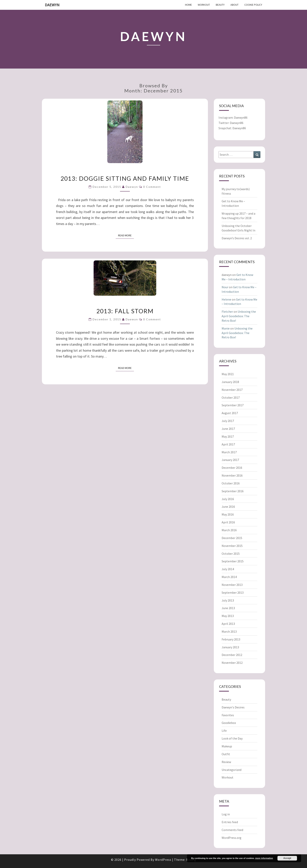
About (234, 5)
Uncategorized (232, 770)
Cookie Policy (253, 5)
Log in (226, 814)
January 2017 (230, 460)
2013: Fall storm (125, 311)
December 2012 (232, 655)
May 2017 (228, 436)
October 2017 (231, 397)
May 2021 (228, 374)
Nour (225, 287)
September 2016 (233, 491)
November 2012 (232, 663)
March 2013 (229, 631)
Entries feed (230, 822)
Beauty (220, 5)
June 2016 (228, 507)
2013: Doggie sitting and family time (125, 178)
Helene (226, 299)
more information (264, 858)
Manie (226, 328)
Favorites (228, 715)
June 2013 (228, 608)
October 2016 (231, 483)
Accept (287, 858)
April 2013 (228, 624)
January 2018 (230, 382)
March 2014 (229, 577)
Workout (204, 5)
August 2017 (230, 413)
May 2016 (228, 514)
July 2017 (228, 421)
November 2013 (232, 585)
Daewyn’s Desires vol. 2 (237, 238)
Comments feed (232, 830)
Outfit (226, 754)
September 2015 (233, 561)
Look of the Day (232, 738)
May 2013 (228, 616)
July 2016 (228, 499)
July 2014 (228, 569)
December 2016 (232, 468)
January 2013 (230, 647)
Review (226, 762)
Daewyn (52, 5)
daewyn (132, 187)
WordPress (163, 860)
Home (188, 5)
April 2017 (228, 444)
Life (224, 731)
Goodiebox (229, 723)
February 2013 (231, 639)
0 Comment (152, 187)
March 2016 (229, 530)
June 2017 (228, 429)
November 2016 (232, 475)
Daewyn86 (241, 117)
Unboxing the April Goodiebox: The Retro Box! (239, 316)
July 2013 (228, 600)
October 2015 (231, 554)
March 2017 (229, 452)
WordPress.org (232, 838)
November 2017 (232, 390)
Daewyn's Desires (233, 707)
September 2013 (233, 593)
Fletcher (227, 312)
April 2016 (228, 522)
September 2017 (233, 405)
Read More (126, 235)
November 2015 (232, 546)
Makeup (227, 746)
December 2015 (232, 538)
